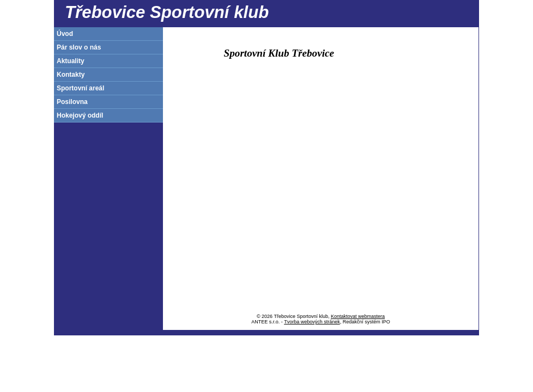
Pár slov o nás (79, 47)
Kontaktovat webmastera (358, 316)
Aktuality (71, 61)
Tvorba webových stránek (312, 322)
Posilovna (72, 102)
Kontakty (71, 75)
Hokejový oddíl (80, 115)
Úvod (65, 34)
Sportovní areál (80, 88)
